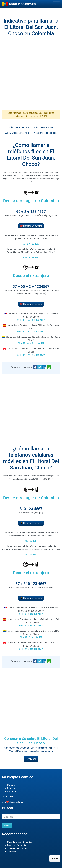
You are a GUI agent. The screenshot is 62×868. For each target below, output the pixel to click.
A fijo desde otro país (43, 127)
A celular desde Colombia (17, 133)
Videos (12, 751)
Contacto (11, 791)
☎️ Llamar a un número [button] (31, 226)
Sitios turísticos (12, 748)
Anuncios (25, 748)
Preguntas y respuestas (28, 751)
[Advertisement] (31, 75)
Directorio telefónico (40, 748)
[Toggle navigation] (56, 4)
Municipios (12, 788)
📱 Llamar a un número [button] (31, 523)
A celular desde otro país (45, 133)
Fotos (54, 748)
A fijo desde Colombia (19, 127)
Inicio (55, 858)
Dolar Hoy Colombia (17, 845)
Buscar (7, 825)
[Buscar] (31, 817)
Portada (11, 785)
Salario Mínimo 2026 (17, 848)
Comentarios (47, 751)
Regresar (31, 759)
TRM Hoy (11, 852)
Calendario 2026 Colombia (20, 842)
